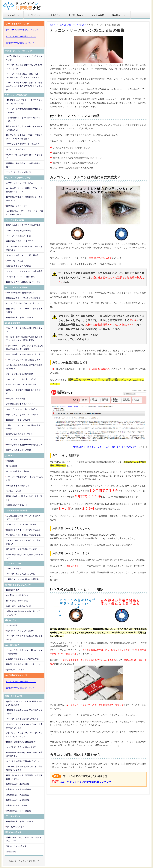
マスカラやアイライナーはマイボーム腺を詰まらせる (24, 248)
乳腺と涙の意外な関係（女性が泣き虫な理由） (24, 498)
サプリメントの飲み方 (16, 149)
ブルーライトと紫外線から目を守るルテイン (24, 330)
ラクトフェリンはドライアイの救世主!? (23, 415)
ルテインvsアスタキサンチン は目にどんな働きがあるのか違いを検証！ (25, 347)
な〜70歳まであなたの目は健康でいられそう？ (24, 556)
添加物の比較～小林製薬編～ (19, 784)
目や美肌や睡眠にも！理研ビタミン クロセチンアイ (24, 199)
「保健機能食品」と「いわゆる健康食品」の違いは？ (24, 119)
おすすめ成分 (54, 15)
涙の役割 (10, 461)
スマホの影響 (98, 15)
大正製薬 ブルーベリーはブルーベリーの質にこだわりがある (25, 213)
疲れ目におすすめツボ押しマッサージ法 (23, 664)
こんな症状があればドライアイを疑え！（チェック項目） (23, 517)
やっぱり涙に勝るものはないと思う (21, 747)
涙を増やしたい (119, 15)
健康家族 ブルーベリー (17, 206)
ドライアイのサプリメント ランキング (23, 30)
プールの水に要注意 (15, 261)
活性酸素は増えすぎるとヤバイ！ (20, 404)
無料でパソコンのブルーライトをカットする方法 (24, 310)
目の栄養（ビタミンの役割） (19, 420)
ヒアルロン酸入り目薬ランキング (21, 36)
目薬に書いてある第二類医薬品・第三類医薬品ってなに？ (24, 777)
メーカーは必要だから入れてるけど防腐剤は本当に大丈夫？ (24, 768)
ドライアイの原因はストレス (19, 236)
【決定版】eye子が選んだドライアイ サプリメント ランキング (24, 102)
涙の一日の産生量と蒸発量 (18, 471)
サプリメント (34, 15)
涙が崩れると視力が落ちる (18, 486)
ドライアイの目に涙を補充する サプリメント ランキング (25, 67)
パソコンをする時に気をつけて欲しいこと (24, 303)
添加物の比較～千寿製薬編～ (19, 789)
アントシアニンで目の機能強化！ (20, 374)
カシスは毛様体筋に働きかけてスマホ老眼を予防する (24, 367)
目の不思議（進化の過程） (18, 601)
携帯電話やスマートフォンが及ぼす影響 (23, 298)
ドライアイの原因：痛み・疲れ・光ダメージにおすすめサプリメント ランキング (24, 76)
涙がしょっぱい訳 (14, 491)
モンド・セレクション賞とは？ (19, 172)
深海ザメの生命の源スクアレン (19, 434)
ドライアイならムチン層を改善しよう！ (23, 360)
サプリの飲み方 (76, 15)
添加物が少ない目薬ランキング (20, 43)
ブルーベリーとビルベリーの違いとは (22, 379)
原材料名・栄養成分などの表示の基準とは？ (23, 165)
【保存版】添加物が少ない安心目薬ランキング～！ (24, 712)
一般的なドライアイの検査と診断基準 (22, 579)
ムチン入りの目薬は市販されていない (22, 761)
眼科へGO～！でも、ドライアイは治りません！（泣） (24, 839)
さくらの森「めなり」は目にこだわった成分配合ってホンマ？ (24, 190)
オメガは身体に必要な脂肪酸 (19, 439)
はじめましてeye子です (16, 846)
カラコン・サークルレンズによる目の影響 (24, 271)
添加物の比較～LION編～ (17, 805)
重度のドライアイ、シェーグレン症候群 (23, 530)
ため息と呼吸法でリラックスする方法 (22, 659)
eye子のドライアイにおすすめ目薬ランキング (86, 782)
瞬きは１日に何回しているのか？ (20, 631)
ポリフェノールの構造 (16, 399)
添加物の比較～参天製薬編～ (19, 800)
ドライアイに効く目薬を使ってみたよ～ (23, 719)
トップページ (13, 15)
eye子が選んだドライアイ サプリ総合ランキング (24, 58)
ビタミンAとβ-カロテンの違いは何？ (22, 384)
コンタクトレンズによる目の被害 (20, 277)
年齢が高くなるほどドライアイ (19, 241)
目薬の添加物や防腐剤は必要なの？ (21, 742)
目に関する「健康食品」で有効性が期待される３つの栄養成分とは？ (24, 137)
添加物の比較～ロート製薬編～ (19, 811)
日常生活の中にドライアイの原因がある (23, 225)
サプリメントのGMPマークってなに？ (23, 144)
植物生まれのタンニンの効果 (19, 450)
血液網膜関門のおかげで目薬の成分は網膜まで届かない (24, 754)
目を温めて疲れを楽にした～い (19, 317)
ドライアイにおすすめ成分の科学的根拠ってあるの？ (24, 111)
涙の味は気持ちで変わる (17, 505)
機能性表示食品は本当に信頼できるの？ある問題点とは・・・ (24, 128)
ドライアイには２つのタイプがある (21, 524)
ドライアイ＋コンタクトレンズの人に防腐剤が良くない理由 (24, 726)
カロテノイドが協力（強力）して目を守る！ (23, 391)
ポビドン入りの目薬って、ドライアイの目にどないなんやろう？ (24, 735)
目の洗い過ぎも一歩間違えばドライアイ (23, 282)
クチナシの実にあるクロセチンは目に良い (24, 354)
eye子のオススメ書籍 (15, 670)
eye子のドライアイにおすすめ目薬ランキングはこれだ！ (24, 703)
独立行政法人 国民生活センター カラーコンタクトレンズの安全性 (105, 447)
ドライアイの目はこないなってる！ (21, 574)
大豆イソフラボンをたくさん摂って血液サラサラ (24, 427)
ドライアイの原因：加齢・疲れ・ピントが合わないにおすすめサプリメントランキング (24, 86)
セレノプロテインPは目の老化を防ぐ (22, 409)
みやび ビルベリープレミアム (19, 183)
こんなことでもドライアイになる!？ (73, 25)
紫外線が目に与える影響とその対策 (21, 549)
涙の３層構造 (12, 466)
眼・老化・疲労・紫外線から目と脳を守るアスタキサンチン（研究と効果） (24, 338)
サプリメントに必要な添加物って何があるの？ (24, 156)
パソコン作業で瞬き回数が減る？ (20, 293)
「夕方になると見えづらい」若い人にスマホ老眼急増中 (24, 652)
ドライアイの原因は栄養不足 (19, 231)
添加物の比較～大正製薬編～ (19, 795)
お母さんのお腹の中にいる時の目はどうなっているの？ (24, 613)
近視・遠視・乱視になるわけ (19, 606)
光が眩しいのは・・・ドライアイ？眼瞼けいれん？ (24, 542)
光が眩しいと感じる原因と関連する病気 (23, 535)
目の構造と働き (13, 590)
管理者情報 (11, 852)
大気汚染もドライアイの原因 (19, 266)
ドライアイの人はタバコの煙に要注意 (22, 255)
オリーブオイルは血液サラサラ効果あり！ (24, 445)
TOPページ (54, 25)
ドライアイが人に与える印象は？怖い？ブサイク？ (24, 638)
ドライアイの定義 (14, 569)
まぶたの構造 (12, 625)
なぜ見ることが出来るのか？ (19, 595)
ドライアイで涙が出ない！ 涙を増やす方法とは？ (25, 478)
